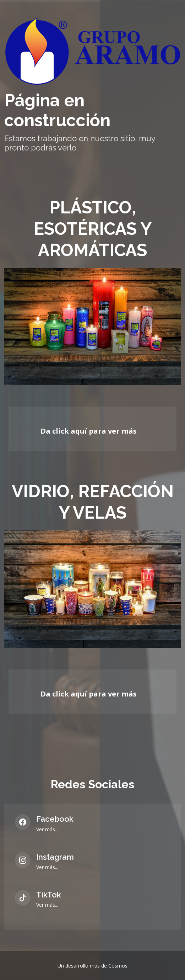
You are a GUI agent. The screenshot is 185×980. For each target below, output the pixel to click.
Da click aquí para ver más (89, 431)
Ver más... (47, 829)
